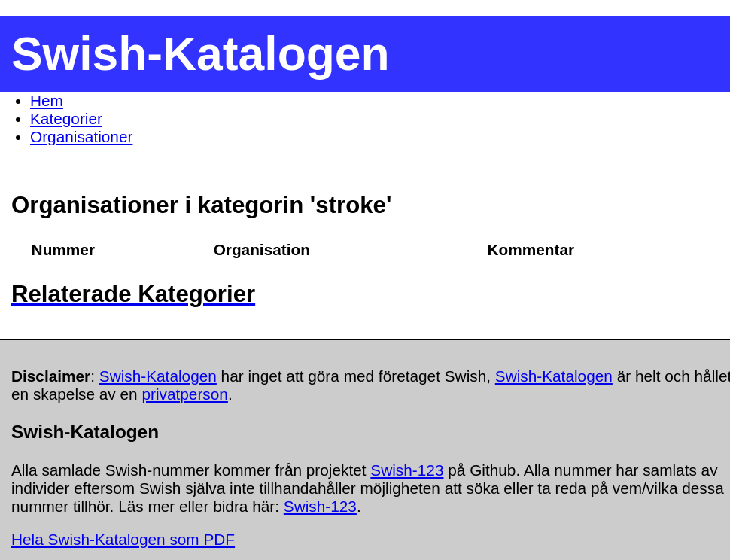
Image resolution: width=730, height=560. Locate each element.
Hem (47, 100)
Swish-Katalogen (158, 376)
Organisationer (81, 137)
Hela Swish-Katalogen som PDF (123, 539)
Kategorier (66, 119)
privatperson (184, 394)
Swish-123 (407, 470)
